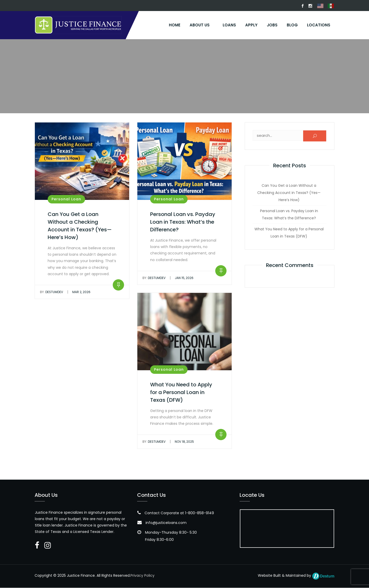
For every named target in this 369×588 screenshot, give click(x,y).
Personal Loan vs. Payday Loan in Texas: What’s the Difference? (183, 222)
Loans (229, 25)
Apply (251, 25)
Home (175, 25)
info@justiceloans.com (166, 523)
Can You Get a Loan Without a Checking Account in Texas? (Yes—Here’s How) (289, 193)
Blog (292, 25)
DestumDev (52, 292)
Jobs (272, 25)
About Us (200, 25)
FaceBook (303, 6)
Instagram (310, 6)
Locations (319, 25)
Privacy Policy (142, 576)
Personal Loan (66, 199)
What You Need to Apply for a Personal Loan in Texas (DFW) (181, 393)
